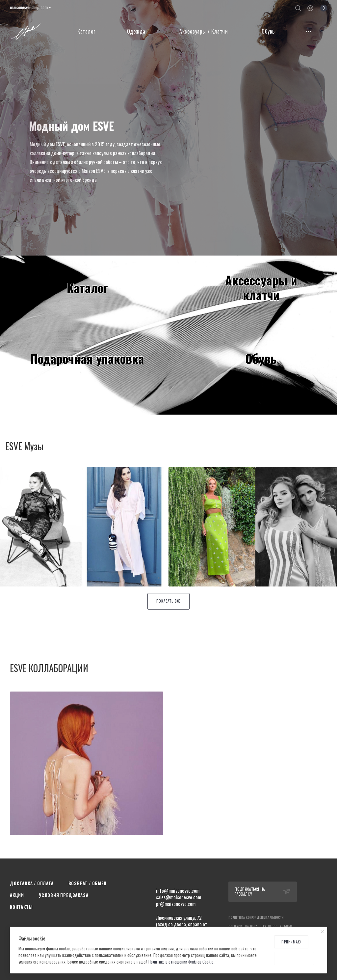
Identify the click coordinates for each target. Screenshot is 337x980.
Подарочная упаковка (87, 358)
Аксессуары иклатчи (261, 287)
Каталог (87, 287)
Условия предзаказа (64, 895)
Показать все (169, 601)
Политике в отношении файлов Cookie (181, 962)
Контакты (21, 907)
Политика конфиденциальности (256, 917)
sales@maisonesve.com (179, 897)
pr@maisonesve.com (176, 904)
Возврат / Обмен (88, 883)
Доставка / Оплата (32, 883)
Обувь (261, 358)
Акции (17, 895)
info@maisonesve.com (178, 890)
